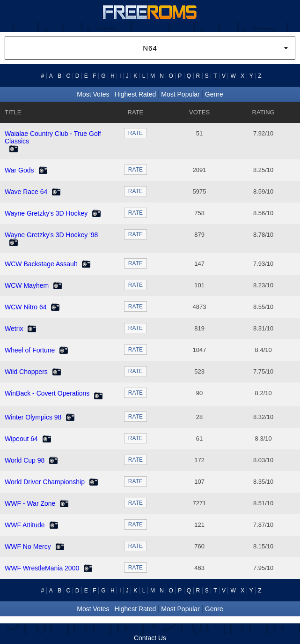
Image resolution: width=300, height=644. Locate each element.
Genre (214, 94)
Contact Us (150, 638)
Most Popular (180, 94)
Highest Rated (135, 94)
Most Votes (93, 94)
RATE (135, 133)
